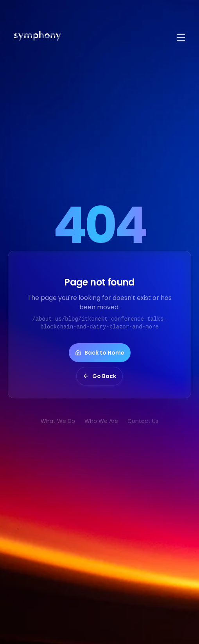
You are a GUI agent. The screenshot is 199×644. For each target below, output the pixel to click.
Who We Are (101, 421)
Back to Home (100, 353)
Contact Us (143, 421)
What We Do (58, 421)
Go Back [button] (99, 376)
